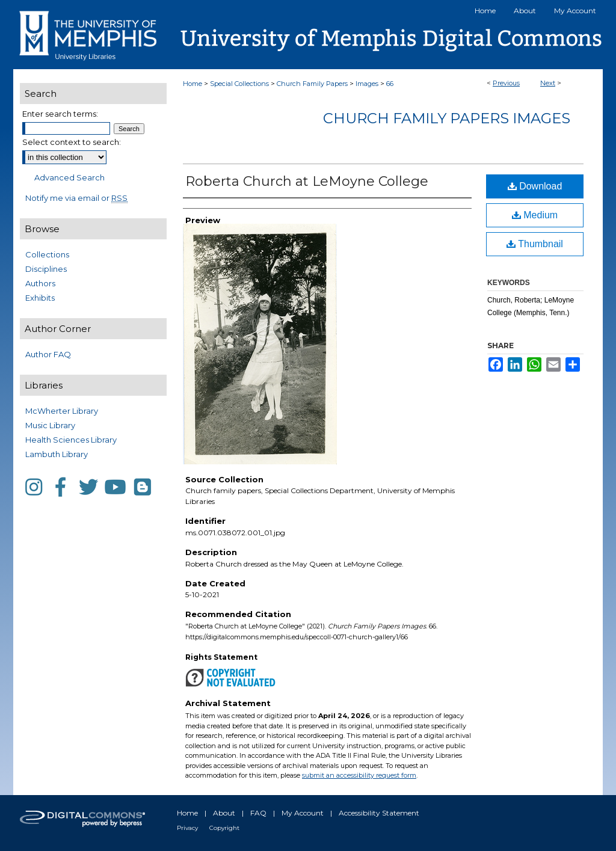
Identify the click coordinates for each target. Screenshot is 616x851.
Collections (47, 254)
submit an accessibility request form (359, 775)
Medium (535, 215)
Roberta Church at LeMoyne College (307, 181)
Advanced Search (69, 177)
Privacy (187, 828)
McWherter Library (62, 411)
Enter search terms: (60, 114)
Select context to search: (72, 142)
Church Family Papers (312, 84)
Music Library (50, 425)
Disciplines (46, 269)
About (224, 813)
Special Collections (239, 84)
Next (548, 83)
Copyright (224, 828)
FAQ (258, 813)
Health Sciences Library (71, 440)
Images (367, 84)
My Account (303, 813)
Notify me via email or (76, 198)
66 (390, 84)
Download (535, 186)
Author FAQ (48, 354)
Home (192, 84)
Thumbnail (535, 244)
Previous (506, 83)
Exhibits (40, 298)
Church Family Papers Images (447, 118)
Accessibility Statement (379, 813)
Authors (40, 283)
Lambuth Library (57, 454)
